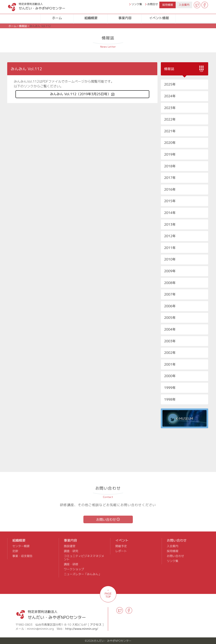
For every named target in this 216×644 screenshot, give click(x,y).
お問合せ (153, 4)
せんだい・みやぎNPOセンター (32, 5)
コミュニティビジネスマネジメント (84, 558)
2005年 (170, 318)
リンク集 (137, 4)
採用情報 (168, 5)
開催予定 (121, 546)
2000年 (170, 376)
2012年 (170, 236)
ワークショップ (74, 569)
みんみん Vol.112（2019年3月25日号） (80, 94)
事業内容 (125, 18)
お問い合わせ (106, 520)
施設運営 (70, 546)
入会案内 (184, 5)
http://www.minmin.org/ (82, 629)
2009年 (170, 271)
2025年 (170, 84)
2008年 (170, 283)
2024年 (170, 96)
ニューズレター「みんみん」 (83, 574)
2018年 (170, 166)
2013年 (170, 224)
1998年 (170, 399)
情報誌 (23, 26)
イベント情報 (159, 18)
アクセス (96, 625)
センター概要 (21, 546)
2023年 (170, 108)
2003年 (170, 341)
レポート (121, 551)
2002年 (170, 353)
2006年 (170, 306)
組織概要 (91, 18)
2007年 (170, 294)
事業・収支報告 (22, 556)
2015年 (170, 201)
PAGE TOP (108, 595)
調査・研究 (71, 551)
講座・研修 (71, 564)
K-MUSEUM (184, 419)
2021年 (170, 131)
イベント (122, 540)
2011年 (170, 248)
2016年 (170, 189)
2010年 (170, 259)
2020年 (170, 143)
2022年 (170, 119)
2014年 (170, 213)
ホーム (57, 18)
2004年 (170, 329)
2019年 (170, 154)
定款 (15, 551)
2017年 (170, 178)
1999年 (170, 388)
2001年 (170, 364)
